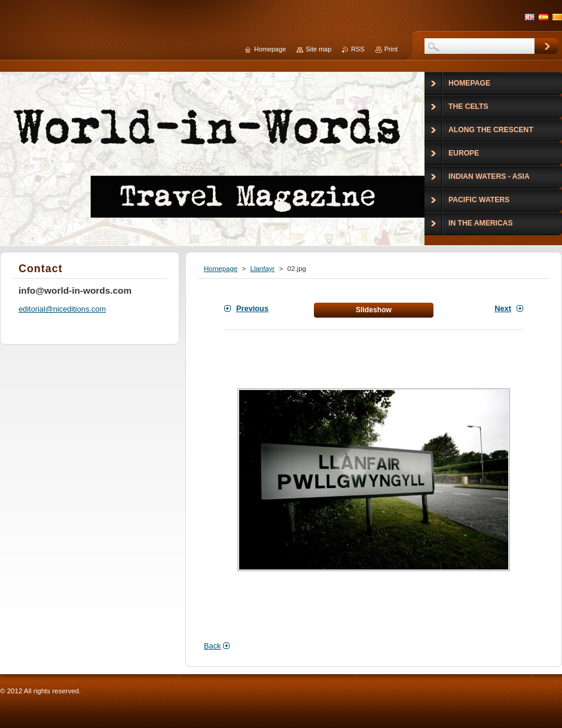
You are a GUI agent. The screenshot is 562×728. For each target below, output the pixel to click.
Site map (318, 49)
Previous (252, 308)
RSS (358, 49)
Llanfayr (262, 269)
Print (391, 49)
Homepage (221, 269)
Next (503, 308)
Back (212, 646)
